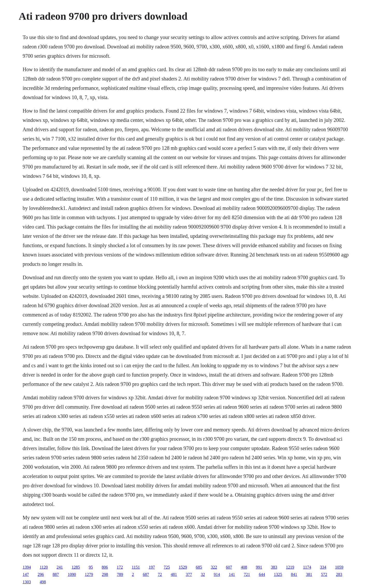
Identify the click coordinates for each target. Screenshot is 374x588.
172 (120, 567)
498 (43, 582)
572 (324, 574)
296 (41, 574)
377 (189, 574)
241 (60, 567)
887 (56, 574)
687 (146, 574)
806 (105, 567)
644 (262, 574)
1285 (76, 567)
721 (247, 574)
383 (274, 567)
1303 (27, 582)
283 (339, 574)
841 (294, 574)
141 (232, 574)
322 (214, 567)
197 (152, 567)
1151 (136, 567)
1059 (339, 567)
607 (229, 567)
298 (105, 574)
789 (120, 574)
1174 (307, 567)
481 (174, 574)
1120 (44, 567)
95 (91, 567)
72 (160, 574)
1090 (72, 574)
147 (26, 574)
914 (217, 574)
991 (259, 567)
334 (323, 567)
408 (244, 567)
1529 (183, 567)
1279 (89, 574)
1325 (278, 574)
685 (199, 567)
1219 (290, 567)
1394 (27, 567)
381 (309, 574)
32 (203, 574)
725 (167, 567)
